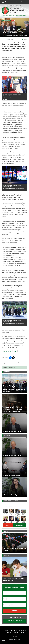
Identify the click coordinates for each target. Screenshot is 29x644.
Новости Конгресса (19, 633)
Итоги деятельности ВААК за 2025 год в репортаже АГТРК (14, 580)
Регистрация (24, 2)
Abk (16, 5)
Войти (18, 2)
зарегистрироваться (20, 364)
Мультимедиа (23, 631)
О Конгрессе (6, 631)
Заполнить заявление (14, 621)
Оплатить (15, 611)
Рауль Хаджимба (6, 20)
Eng (11, 5)
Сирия (13, 20)
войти (11, 364)
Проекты (9, 633)
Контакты (14, 631)
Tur (13, 5)
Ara (21, 5)
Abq (18, 5)
